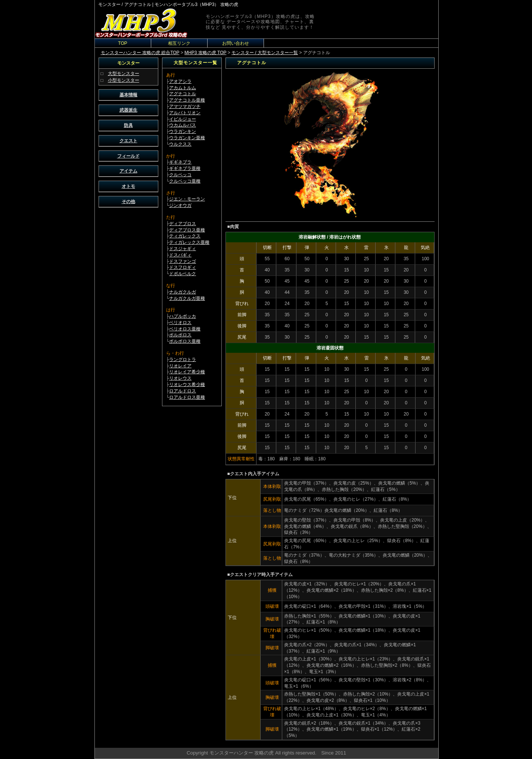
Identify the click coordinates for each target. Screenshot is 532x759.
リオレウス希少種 (187, 385)
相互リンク (179, 43)
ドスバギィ (180, 255)
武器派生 (128, 110)
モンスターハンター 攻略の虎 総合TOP (140, 53)
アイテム (128, 171)
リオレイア (180, 366)
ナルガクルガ (183, 292)
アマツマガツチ (185, 106)
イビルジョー (183, 119)
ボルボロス (180, 335)
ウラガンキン (183, 131)
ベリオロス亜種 (185, 329)
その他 (128, 202)
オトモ (128, 186)
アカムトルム (183, 88)
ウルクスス (180, 144)
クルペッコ (180, 175)
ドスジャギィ (183, 249)
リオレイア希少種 (187, 372)
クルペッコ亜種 (185, 181)
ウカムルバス (183, 125)
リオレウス (180, 378)
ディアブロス (183, 224)
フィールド (128, 156)
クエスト (128, 141)
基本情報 (128, 95)
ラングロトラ (183, 360)
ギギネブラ (180, 162)
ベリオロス (180, 323)
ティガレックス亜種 (189, 242)
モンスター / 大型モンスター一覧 (265, 53)
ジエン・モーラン (187, 199)
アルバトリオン (185, 113)
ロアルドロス (183, 391)
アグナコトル (183, 94)
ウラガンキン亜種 (187, 138)
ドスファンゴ (183, 261)
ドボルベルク (183, 274)
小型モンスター (124, 80)
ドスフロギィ (183, 267)
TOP (122, 43)
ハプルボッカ (183, 316)
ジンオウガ (180, 205)
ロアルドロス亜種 (187, 397)
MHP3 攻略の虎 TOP (205, 53)
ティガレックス (185, 236)
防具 (128, 125)
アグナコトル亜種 (187, 100)
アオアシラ (180, 81)
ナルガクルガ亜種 (187, 298)
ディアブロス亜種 (187, 230)
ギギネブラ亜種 (185, 168)
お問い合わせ (236, 43)
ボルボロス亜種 (185, 341)
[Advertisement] (128, 323)
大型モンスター (124, 74)
